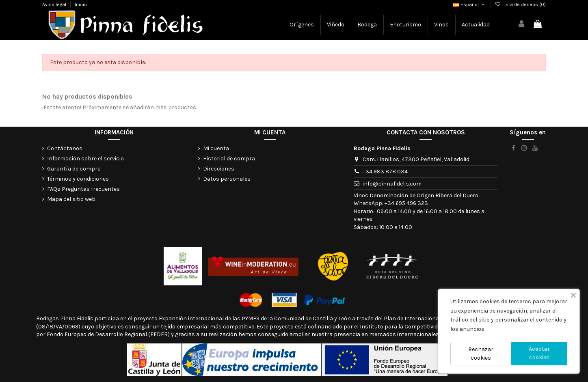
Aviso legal (55, 4)
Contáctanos (65, 148)
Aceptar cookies (539, 353)
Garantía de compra (74, 169)
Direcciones (219, 169)
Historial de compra (229, 159)
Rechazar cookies (481, 354)
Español (469, 4)
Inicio (81, 4)
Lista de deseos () (520, 4)
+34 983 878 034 (385, 172)
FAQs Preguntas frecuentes (83, 189)
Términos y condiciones (78, 179)
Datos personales (227, 179)
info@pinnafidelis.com (392, 184)
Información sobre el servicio (85, 159)
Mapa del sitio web (71, 199)
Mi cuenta (216, 148)
